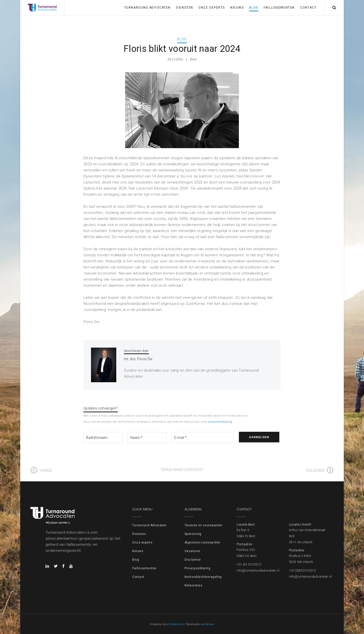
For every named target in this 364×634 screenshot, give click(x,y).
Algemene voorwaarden (202, 542)
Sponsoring (193, 534)
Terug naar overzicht (182, 470)
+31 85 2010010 (249, 564)
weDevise (207, 624)
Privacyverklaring (197, 568)
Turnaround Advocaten (147, 8)
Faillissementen (279, 8)
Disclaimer (193, 560)
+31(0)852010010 (302, 571)
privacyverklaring (220, 422)
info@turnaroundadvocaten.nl (258, 571)
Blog (254, 8)
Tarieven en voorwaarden (203, 525)
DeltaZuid (176, 624)
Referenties (193, 585)
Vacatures (192, 551)
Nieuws (237, 8)
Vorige (46, 470)
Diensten (184, 8)
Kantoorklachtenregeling (203, 577)
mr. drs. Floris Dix (138, 359)
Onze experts (212, 8)
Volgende (315, 470)
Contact (308, 8)
